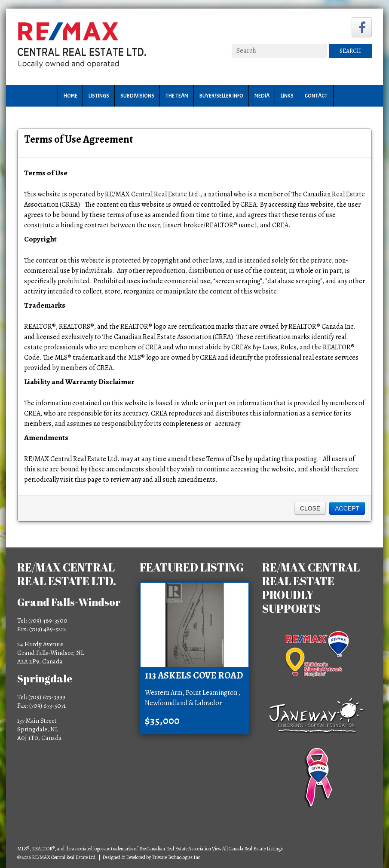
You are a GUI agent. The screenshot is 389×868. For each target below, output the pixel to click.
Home (70, 96)
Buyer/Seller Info (221, 96)
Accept (347, 508)
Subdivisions (137, 96)
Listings (99, 96)
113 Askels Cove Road (194, 675)
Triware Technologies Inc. (177, 857)
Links (287, 96)
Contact (316, 96)
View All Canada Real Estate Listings (247, 849)
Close (310, 508)
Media (262, 96)
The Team (177, 96)
